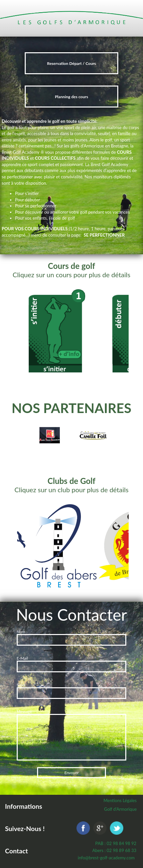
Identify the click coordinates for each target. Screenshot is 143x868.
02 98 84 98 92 (121, 843)
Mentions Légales (120, 800)
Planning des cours (71, 97)
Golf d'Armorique (120, 809)
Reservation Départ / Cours (71, 63)
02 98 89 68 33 (121, 850)
